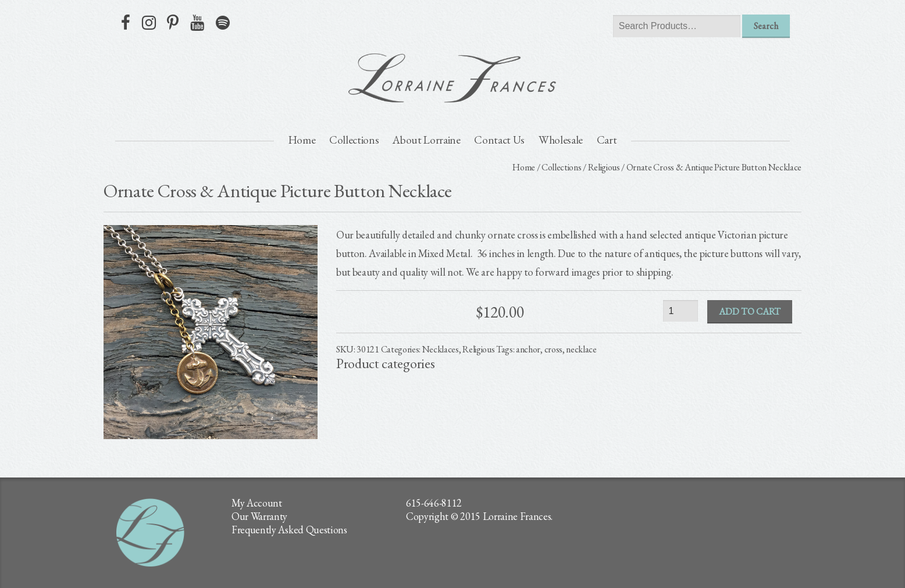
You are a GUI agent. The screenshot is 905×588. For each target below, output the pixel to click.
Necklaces (441, 349)
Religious (604, 167)
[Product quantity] (680, 311)
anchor (528, 349)
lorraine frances (452, 78)
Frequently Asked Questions (289, 530)
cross (553, 349)
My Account (257, 503)
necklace (581, 349)
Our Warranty (259, 516)
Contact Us (499, 140)
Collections (354, 140)
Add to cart (750, 311)
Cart (607, 140)
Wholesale (561, 140)
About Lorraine (427, 140)
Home (302, 140)
